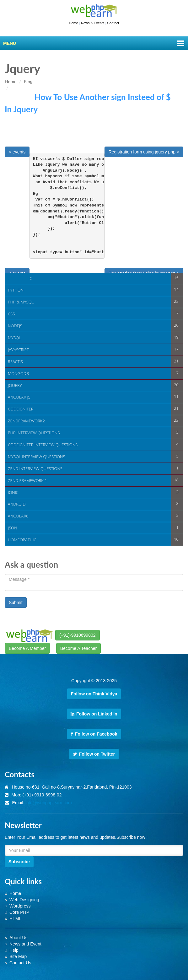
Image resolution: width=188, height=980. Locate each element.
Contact (113, 23)
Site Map (18, 956)
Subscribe (19, 862)
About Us (19, 938)
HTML (15, 918)
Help (14, 950)
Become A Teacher (78, 648)
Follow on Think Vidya (94, 694)
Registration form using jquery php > (144, 152)
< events (17, 152)
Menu (10, 43)
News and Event (25, 944)
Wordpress (20, 906)
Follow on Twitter (94, 754)
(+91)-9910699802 (78, 635)
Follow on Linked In (94, 714)
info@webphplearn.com (48, 803)
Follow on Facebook (94, 734)
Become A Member (27, 648)
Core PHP (19, 912)
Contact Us (20, 963)
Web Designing (24, 900)
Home (74, 23)
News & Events (93, 23)
